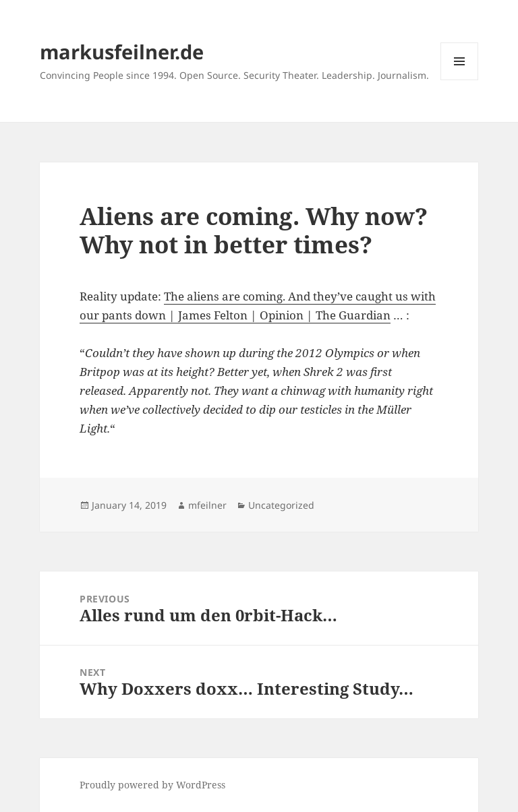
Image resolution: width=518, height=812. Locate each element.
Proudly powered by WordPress (152, 785)
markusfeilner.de (122, 52)
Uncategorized (281, 505)
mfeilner (207, 505)
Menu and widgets (460, 80)
